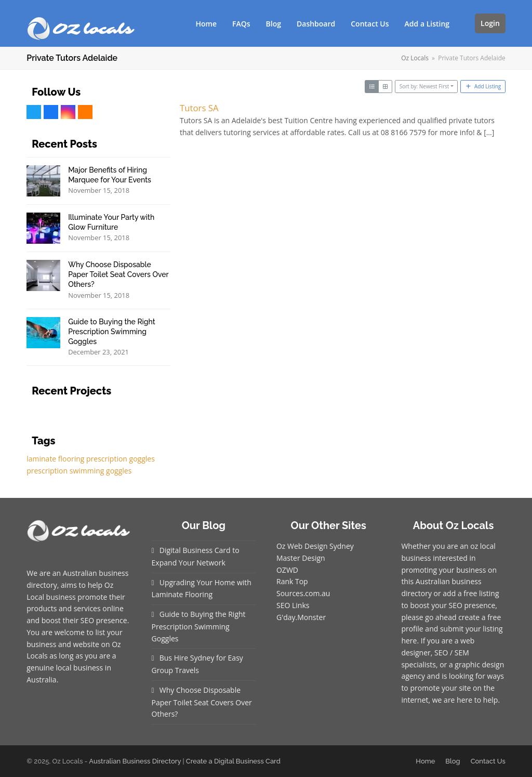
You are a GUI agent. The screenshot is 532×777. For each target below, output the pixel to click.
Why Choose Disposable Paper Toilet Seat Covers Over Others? (202, 702)
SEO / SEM (452, 653)
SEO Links (293, 605)
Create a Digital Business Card (233, 761)
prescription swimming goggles (79, 471)
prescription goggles (121, 459)
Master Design (301, 558)
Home (425, 761)
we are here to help (465, 700)
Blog (453, 761)
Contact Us (488, 761)
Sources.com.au (303, 593)
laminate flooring (55, 459)
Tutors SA (199, 108)
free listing (481, 593)
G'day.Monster (301, 617)
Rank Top (292, 581)
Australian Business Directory (135, 761)
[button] (465, 23)
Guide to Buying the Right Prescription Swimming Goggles (199, 626)
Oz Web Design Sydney (315, 546)
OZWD (287, 570)
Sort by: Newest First (424, 86)
